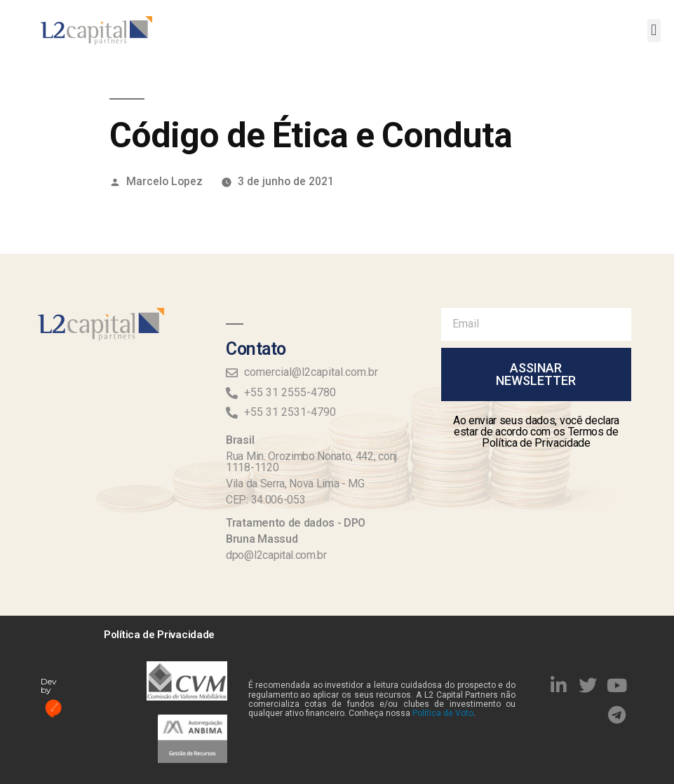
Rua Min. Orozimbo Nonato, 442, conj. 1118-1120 (312, 462)
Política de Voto (443, 713)
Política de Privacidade (159, 635)
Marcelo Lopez (164, 181)
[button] (654, 31)
